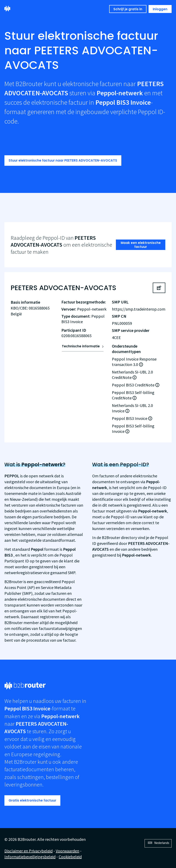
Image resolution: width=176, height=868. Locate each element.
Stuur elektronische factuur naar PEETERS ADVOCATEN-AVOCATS (63, 160)
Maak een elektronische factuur (141, 245)
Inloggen (160, 9)
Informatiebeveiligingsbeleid (30, 857)
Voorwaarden (67, 851)
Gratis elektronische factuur (32, 800)
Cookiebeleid (70, 857)
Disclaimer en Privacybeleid (28, 851)
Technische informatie (81, 346)
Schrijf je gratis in (128, 9)
